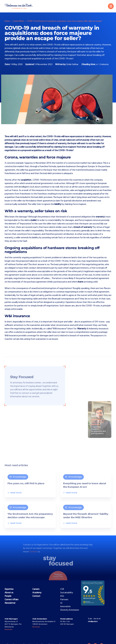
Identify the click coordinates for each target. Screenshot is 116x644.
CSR (62, 589)
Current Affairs (18, 21)
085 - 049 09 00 (94, 619)
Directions (8, 630)
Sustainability (67, 593)
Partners (64, 600)
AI (61, 603)
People (8, 596)
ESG (62, 596)
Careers (36, 589)
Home (7, 21)
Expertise (9, 589)
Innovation (65, 607)
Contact (34, 554)
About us (9, 593)
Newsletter (10, 603)
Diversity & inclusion (70, 610)
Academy (37, 593)
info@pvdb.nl (93, 622)
